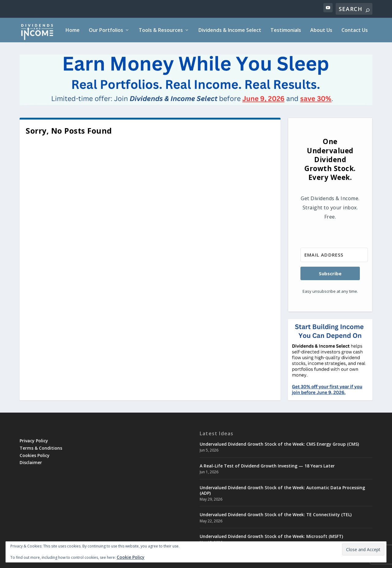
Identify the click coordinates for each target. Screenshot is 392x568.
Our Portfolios (106, 30)
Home (73, 30)
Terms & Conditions (41, 448)
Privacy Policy (34, 441)
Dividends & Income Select (230, 30)
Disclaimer (31, 462)
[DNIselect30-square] (330, 396)
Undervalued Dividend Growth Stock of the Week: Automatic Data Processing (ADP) (282, 490)
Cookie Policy (131, 557)
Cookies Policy (35, 455)
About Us (321, 30)
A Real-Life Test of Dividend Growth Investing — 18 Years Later (267, 466)
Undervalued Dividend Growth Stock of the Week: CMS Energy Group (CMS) (279, 444)
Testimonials (286, 30)
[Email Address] (334, 255)
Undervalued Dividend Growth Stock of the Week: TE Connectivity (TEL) (276, 515)
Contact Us (355, 30)
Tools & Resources (161, 30)
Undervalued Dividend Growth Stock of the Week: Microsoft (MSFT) (271, 536)
